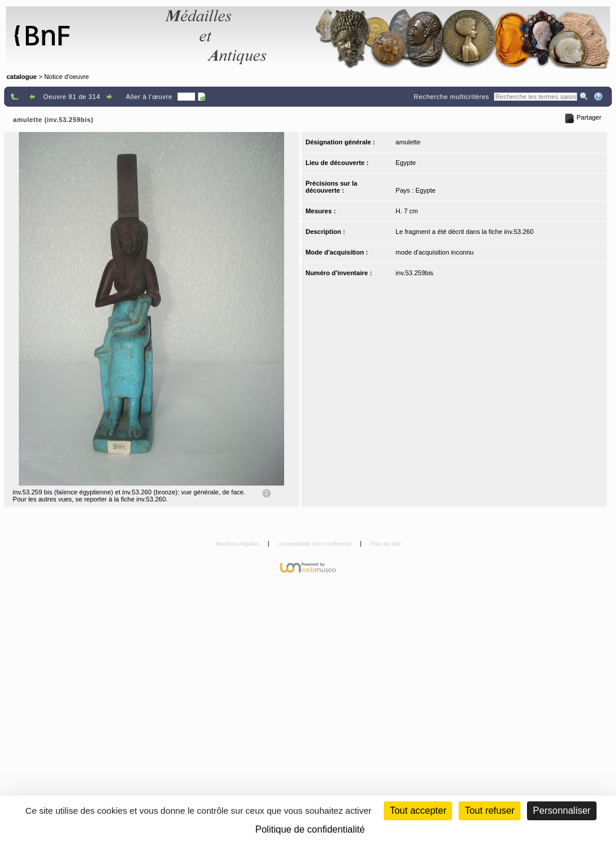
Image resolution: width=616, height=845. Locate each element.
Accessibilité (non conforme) (316, 544)
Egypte (406, 163)
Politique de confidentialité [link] (310, 829)
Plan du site (386, 544)
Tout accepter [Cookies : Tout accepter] (418, 811)
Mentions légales (238, 544)
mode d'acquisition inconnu (434, 252)
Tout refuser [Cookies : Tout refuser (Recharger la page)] (489, 811)
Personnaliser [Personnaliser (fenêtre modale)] (562, 811)
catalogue (22, 77)
